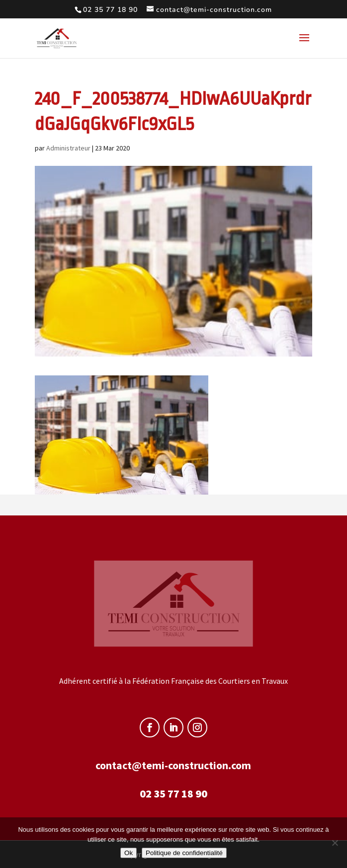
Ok (129, 853)
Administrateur (68, 148)
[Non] (335, 843)
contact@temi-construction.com (173, 765)
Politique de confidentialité (184, 853)
